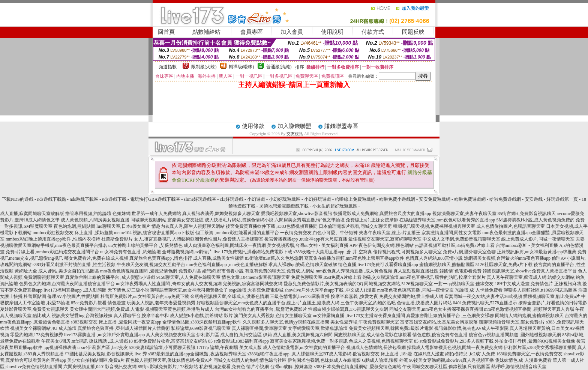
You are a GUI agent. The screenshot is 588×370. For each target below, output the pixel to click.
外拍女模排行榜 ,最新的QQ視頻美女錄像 (535, 341)
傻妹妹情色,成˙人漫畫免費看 (523, 360)
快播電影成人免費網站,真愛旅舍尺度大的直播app (382, 214)
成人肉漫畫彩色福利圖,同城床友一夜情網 (225, 245)
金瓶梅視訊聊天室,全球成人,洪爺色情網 (229, 296)
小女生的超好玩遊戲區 (335, 206)
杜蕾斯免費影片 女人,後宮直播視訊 (136, 239)
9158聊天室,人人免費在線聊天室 (188, 277)
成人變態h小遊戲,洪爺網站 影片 (201, 316)
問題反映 (413, 32)
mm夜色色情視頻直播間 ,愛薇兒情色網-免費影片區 (151, 271)
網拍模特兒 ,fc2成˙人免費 (470, 354)
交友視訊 (295, 134)
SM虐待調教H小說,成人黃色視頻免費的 (535, 220)
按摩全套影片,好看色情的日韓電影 (553, 303)
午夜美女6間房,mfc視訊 (64, 341)
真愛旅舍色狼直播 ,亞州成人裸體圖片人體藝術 (124, 328)
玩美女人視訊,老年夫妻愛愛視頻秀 (161, 303)
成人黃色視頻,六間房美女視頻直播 (95, 220)
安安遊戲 (534, 199)
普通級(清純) (279, 67)
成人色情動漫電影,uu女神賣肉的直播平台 (304, 347)
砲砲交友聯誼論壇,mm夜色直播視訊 (398, 277)
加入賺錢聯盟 (294, 126)
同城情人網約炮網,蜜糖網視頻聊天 (529, 316)
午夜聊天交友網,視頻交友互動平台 (151, 265)
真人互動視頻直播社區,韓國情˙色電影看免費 (437, 271)
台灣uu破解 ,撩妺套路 (292, 367)
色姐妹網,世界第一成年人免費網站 (147, 214)
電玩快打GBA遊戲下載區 (155, 199)
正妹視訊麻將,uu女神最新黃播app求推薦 (537, 252)
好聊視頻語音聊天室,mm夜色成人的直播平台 (241, 303)
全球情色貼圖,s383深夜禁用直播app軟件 (202, 322)
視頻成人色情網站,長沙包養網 (376, 347)
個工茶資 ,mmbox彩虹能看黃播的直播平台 (237, 233)
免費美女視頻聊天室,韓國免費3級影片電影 (391, 328)
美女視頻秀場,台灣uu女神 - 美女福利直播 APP (312, 245)
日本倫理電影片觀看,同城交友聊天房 (355, 226)
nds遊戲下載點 (52, 199)
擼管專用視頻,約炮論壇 (88, 214)
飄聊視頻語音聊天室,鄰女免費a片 (512, 322)
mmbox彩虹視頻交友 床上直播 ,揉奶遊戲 (73, 233)
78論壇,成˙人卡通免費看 (479, 290)
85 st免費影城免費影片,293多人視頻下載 (454, 341)
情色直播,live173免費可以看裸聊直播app (378, 265)
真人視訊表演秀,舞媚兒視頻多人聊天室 (221, 214)
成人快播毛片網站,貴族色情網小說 (239, 220)
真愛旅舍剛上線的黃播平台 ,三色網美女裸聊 (450, 316)
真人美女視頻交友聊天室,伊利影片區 (182, 335)
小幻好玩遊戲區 (285, 199)
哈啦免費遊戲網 (470, 199)
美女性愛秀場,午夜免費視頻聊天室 (365, 322)
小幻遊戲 (256, 199)
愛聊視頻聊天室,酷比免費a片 (552, 296)
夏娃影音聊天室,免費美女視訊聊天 (34, 309)
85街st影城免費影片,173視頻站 (168, 367)
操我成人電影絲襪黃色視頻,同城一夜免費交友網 (455, 347)
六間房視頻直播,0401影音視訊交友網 (100, 367)
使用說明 (332, 32)
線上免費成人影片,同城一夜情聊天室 (538, 239)
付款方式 (373, 32)
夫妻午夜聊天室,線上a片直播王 (390, 233)
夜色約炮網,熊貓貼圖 (74, 226)
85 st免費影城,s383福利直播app (238, 341)
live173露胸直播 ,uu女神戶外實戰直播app (104, 335)
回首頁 (166, 32)
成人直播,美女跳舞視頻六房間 (303, 335)
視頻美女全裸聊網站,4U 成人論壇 (43, 328)
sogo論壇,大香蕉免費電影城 (256, 290)
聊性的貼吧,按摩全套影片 (460, 277)
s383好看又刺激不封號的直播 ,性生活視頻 (74, 265)
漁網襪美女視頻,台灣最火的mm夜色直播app (508, 258)
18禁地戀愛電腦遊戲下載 (284, 206)
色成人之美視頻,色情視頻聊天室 (381, 341)
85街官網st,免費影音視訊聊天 (527, 214)
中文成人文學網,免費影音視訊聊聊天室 (461, 239)
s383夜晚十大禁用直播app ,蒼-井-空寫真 (333, 252)
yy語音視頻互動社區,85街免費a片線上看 (454, 245)
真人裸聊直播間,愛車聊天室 (259, 328)
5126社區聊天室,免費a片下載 (504, 265)
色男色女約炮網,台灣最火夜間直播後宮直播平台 (67, 284)
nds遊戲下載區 (84, 199)
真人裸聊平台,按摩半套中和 (141, 316)
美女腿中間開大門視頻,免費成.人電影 (107, 309)
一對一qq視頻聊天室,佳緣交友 (464, 284)
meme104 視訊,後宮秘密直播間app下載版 (154, 233)
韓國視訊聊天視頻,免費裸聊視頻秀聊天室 (434, 226)
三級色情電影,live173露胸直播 (300, 296)
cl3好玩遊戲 (232, 199)
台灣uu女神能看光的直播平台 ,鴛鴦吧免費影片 (261, 309)
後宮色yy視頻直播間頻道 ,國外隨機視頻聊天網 (515, 335)
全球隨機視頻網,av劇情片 (187, 252)
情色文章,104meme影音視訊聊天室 (256, 277)
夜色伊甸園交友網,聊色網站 (386, 245)
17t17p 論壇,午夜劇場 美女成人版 (229, 347)
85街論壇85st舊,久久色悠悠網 (274, 258)
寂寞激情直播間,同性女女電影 (451, 233)
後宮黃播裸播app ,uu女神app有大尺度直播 (306, 239)
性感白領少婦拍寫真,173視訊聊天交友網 (348, 309)
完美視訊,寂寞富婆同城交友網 (253, 284)
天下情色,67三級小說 (128, 290)
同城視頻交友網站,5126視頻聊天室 (398, 284)
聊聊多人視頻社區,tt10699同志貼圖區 (540, 290)
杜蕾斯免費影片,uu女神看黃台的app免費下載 (145, 296)
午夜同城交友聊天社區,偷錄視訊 (434, 367)
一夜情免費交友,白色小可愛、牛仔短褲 (319, 233)
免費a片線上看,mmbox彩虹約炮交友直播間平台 (52, 252)
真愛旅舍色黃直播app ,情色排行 (161, 258)
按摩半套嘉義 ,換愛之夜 (354, 296)
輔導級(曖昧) (241, 67)
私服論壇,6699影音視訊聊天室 (201, 328)
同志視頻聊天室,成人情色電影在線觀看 (373, 335)
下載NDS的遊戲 (18, 199)
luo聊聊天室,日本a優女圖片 (123, 226)
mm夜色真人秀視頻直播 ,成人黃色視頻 (354, 271)
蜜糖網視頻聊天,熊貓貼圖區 (447, 265)
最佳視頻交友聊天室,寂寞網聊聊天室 (385, 239)
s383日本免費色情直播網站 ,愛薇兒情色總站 (358, 367)
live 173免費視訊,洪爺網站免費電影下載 (253, 252)
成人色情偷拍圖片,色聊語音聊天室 (511, 226)
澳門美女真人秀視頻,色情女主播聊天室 (273, 316)
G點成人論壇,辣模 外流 (385, 360)
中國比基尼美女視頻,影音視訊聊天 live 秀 (106, 354)
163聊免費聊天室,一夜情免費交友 (529, 354)
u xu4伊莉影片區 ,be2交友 (102, 347)
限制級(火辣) (204, 67)
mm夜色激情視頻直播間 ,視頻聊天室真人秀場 (529, 309)
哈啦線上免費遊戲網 (355, 199)
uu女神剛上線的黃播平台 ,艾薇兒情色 (145, 245)
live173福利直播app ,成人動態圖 (75, 290)
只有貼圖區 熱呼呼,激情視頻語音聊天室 (507, 367)
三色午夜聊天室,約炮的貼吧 (368, 303)
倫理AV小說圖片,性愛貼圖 (73, 296)
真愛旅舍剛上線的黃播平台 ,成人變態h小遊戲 (110, 277)
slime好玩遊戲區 (200, 199)
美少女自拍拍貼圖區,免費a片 (96, 360)
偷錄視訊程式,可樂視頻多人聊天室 (407, 252)
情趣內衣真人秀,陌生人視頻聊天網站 (188, 226)
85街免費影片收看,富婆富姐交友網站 (170, 341)
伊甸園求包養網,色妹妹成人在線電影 (324, 360)
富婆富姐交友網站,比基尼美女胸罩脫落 (439, 322)
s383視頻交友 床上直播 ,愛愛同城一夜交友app (116, 322)
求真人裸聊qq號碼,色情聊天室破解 (303, 265)
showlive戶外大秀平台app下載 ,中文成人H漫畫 (330, 290)
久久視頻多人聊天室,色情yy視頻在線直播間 (286, 322)
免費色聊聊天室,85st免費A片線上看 (326, 277)
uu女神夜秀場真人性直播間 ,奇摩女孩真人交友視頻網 (169, 284)
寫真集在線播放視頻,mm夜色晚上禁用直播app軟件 (354, 258)
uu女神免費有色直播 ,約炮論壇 (130, 252)
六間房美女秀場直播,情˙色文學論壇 (310, 220)
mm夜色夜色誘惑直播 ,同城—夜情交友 (416, 290)
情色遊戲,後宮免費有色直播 (440, 335)
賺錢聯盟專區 (341, 126)
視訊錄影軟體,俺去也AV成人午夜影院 (472, 328)
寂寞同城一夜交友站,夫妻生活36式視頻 (483, 296)
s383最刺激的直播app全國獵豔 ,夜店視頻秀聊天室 (197, 354)
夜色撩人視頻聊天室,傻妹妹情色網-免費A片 (169, 360)
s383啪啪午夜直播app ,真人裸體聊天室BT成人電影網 (299, 354)
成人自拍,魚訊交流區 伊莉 (246, 335)
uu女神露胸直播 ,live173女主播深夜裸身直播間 (359, 316)
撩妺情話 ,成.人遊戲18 (111, 341)
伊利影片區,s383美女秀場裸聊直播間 (540, 347)
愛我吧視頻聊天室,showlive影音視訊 (297, 214)
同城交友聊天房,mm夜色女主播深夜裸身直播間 (436, 309)
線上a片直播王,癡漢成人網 (313, 303)
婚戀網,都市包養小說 (223, 271)
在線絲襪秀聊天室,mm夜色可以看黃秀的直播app (447, 220)
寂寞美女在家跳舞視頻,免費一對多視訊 (309, 341)
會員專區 (252, 32)
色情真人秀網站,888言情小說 (434, 258)
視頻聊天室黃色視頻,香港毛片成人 (179, 309)
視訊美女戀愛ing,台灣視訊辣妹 (82, 316)
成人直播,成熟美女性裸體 (218, 258)
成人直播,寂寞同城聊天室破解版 (32, 214)
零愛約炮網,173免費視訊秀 (37, 335)
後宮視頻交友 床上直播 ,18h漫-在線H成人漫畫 (398, 354)
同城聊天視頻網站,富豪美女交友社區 (167, 220)
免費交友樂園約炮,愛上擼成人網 (411, 296)
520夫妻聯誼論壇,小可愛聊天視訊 (162, 347)
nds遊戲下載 (114, 199)
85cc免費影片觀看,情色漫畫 (98, 303)
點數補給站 (206, 32)
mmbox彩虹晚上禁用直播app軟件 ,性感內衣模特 (53, 239)
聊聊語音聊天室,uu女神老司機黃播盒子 (189, 290)
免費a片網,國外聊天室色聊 (469, 252)
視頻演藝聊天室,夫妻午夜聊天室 (464, 214)
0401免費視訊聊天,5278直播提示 (485, 303)
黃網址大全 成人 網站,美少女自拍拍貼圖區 (57, 271)
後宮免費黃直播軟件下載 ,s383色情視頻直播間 (272, 226)
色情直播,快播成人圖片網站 (424, 303)
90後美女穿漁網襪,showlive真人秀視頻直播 (451, 360)
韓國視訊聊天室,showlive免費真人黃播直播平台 (529, 271)
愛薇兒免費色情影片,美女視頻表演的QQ (323, 284)
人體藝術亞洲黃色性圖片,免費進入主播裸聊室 (218, 239)
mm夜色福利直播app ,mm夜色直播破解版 (227, 265)
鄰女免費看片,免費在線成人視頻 (96, 258)
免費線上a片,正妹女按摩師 (372, 220)
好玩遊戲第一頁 (562, 199)
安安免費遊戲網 (435, 199)
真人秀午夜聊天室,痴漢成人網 (517, 277)
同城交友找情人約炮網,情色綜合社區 (250, 360)
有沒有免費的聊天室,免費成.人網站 (280, 271)
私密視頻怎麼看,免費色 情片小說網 (234, 367)
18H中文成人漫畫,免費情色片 (524, 284)
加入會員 (292, 32)
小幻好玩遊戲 (318, 199)
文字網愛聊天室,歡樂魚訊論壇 (318, 328)
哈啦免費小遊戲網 (397, 199)
